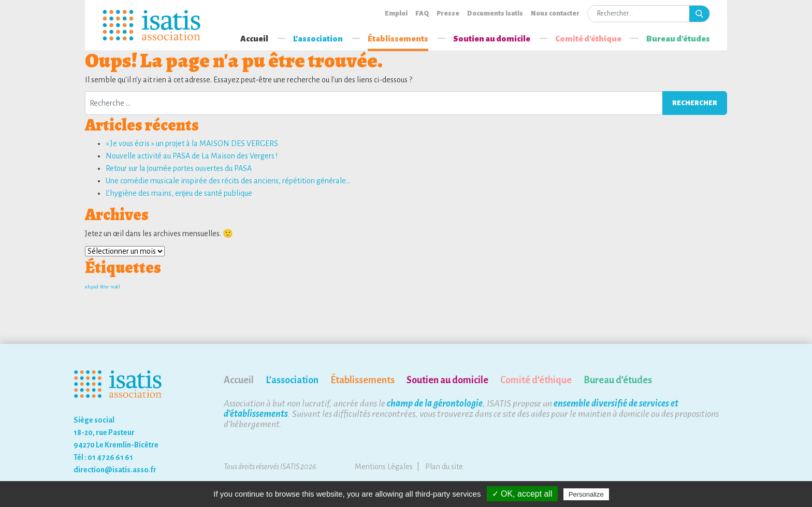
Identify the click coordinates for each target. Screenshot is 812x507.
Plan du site (444, 467)
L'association (318, 39)
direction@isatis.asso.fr (115, 470)
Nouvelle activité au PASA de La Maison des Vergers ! (192, 156)
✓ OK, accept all (522, 494)
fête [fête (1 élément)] (104, 287)
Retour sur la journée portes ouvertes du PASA (179, 168)
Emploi (396, 13)
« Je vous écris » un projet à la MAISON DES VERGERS (192, 143)
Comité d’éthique (536, 380)
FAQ (422, 13)
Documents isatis (495, 13)
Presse (448, 13)
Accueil (254, 39)
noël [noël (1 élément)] (115, 287)
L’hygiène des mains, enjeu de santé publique (179, 193)
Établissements (398, 39)
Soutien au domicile (492, 39)
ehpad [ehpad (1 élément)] (92, 287)
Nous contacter (555, 13)
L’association (292, 380)
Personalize (586, 494)
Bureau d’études (678, 39)
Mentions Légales (384, 467)
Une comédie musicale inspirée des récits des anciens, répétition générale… (228, 181)
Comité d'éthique (588, 39)
